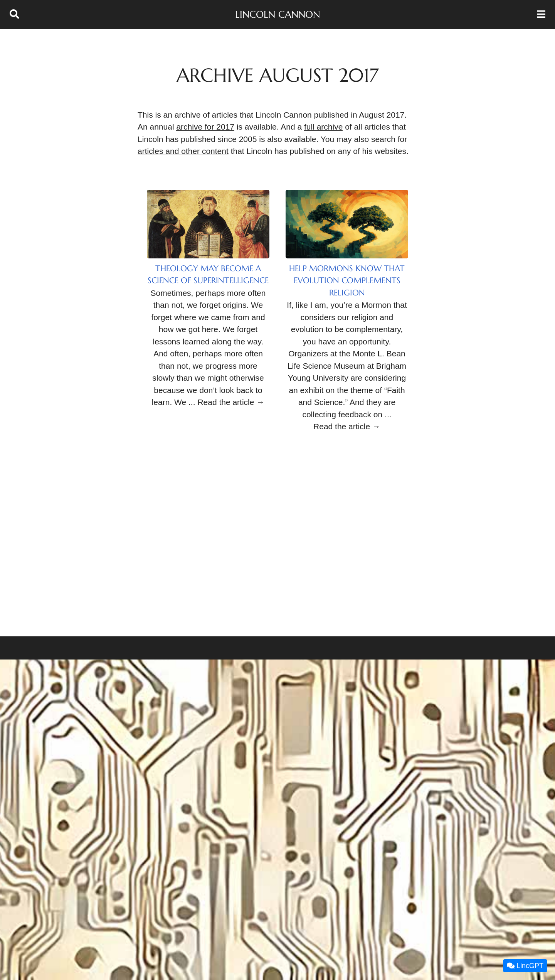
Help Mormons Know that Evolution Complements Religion (347, 281)
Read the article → (231, 402)
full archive (323, 127)
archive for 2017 (205, 127)
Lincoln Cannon (277, 14)
